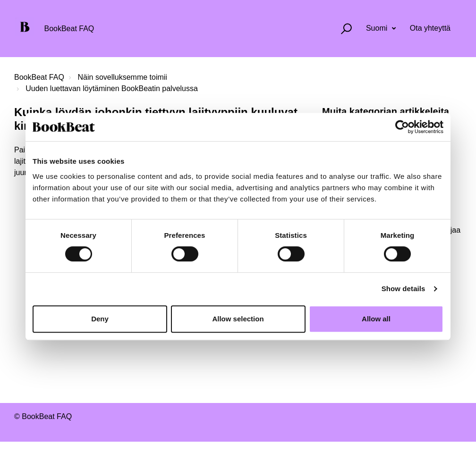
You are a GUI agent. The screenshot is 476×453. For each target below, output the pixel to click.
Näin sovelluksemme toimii (123, 77)
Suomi (378, 28)
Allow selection (238, 319)
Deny (100, 319)
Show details (404, 289)
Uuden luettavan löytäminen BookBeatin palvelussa (112, 88)
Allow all (376, 319)
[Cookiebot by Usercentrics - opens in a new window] (402, 127)
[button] (342, 29)
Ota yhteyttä (430, 28)
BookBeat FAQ (39, 77)
